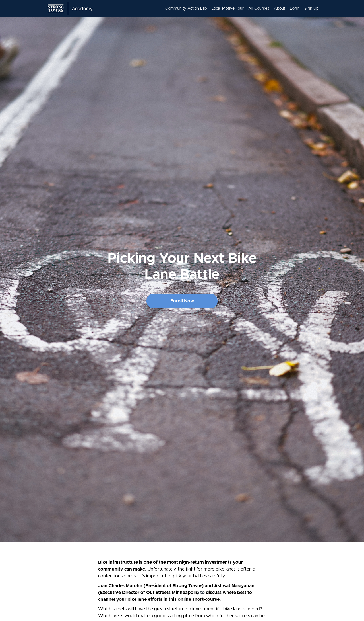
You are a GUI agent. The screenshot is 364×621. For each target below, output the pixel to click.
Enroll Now (182, 301)
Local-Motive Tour (227, 9)
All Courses (259, 9)
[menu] (240, 9)
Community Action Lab (186, 9)
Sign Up (311, 9)
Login (295, 9)
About (280, 9)
